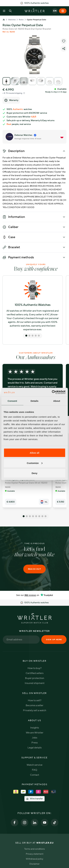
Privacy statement (35, 854)
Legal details (35, 748)
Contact (35, 775)
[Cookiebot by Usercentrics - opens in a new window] (52, 392)
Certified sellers (35, 673)
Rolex (21, 20)
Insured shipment (35, 683)
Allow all (34, 453)
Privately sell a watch (35, 710)
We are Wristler (35, 733)
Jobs (35, 738)
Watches (12, 20)
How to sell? (35, 700)
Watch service (34, 765)
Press (35, 743)
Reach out (34, 569)
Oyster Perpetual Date (36, 20)
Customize (35, 463)
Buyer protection (35, 678)
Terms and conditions (34, 849)
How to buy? (34, 668)
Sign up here (54, 640)
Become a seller (34, 705)
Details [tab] (35, 401)
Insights (35, 728)
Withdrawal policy (34, 859)
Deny (34, 473)
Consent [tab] (12, 401)
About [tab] (57, 401)
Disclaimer (34, 864)
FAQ (34, 770)
